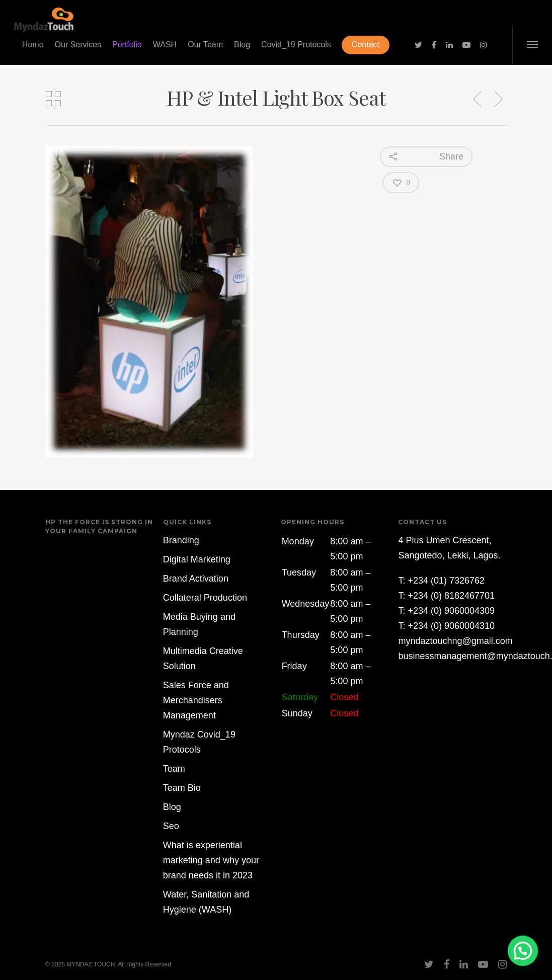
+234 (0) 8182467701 (451, 596)
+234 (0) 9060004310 (451, 626)
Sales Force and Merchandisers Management (196, 700)
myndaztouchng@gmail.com (455, 641)
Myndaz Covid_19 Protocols (199, 742)
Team (174, 769)
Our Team (205, 45)
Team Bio (182, 788)
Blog (242, 45)
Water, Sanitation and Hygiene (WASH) (206, 902)
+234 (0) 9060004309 (451, 611)
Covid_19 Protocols (296, 45)
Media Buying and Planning (199, 624)
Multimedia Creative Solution (203, 659)
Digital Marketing (197, 559)
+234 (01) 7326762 (446, 581)
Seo (171, 826)
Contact (366, 45)
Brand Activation (196, 579)
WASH (165, 45)
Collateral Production (205, 598)
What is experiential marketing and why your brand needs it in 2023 (211, 860)
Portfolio (127, 45)
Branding (181, 540)
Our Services (78, 45)
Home (33, 45)
